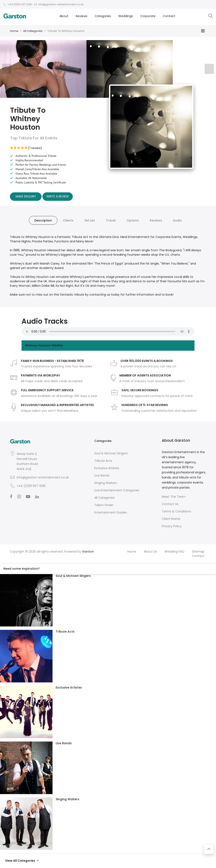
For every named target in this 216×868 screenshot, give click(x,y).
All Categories (33, 31)
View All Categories (22, 861)
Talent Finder (104, 505)
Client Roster (171, 519)
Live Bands (102, 475)
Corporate (148, 16)
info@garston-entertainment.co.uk (43, 477)
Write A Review (58, 196)
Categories (103, 16)
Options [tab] (133, 220)
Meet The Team (174, 497)
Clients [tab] (68, 220)
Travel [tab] (111, 220)
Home (14, 31)
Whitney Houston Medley (44, 345)
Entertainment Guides (111, 512)
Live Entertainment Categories (117, 490)
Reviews (82, 16)
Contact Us (170, 504)
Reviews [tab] (156, 220)
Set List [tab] (90, 220)
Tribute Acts (103, 461)
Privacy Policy (172, 526)
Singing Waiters (106, 483)
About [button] (64, 16)
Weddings (126, 16)
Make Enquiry (26, 196)
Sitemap (198, 551)
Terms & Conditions (176, 511)
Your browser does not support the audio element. (108, 331)
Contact (169, 16)
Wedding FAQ (174, 551)
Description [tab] (43, 220)
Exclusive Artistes (107, 468)
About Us (150, 551)
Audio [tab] (177, 220)
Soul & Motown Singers (111, 453)
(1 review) (26, 148)
